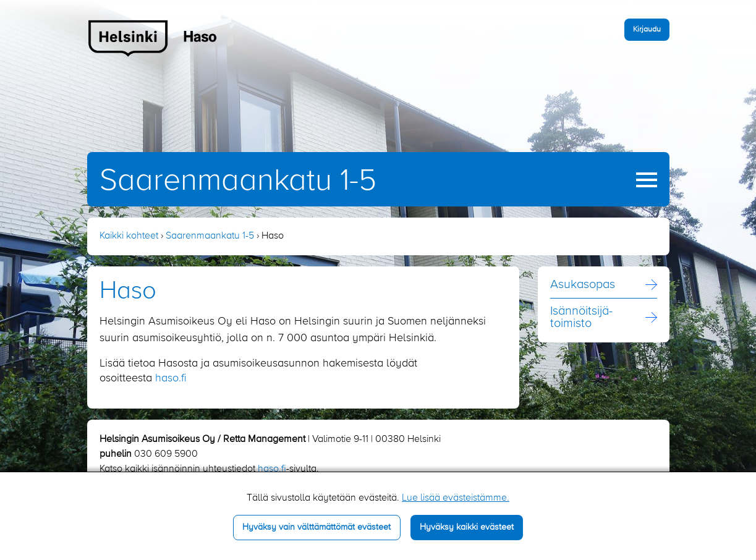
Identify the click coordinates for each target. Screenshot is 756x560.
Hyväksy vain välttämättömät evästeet (316, 527)
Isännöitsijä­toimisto (581, 318)
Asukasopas (583, 285)
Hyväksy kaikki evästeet (467, 527)
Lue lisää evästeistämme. (456, 498)
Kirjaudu (647, 29)
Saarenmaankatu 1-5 (238, 181)
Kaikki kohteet (129, 236)
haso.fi (171, 378)
